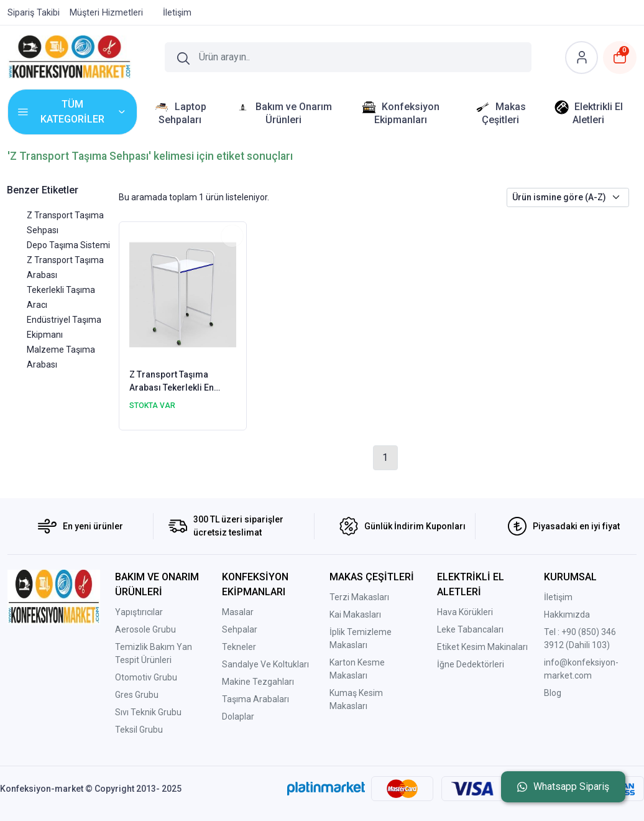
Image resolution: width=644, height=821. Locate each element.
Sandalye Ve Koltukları (265, 664)
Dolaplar (238, 717)
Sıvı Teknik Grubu (148, 712)
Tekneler (239, 647)
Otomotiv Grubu (146, 677)
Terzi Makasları (359, 597)
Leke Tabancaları (470, 629)
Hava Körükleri (465, 612)
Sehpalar (240, 629)
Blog (553, 693)
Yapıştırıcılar (139, 612)
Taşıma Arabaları (255, 699)
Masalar (238, 612)
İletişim (558, 597)
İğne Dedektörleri (471, 664)
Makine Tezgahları (258, 682)
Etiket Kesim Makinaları (482, 647)
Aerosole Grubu (145, 629)
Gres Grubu (137, 695)
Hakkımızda (567, 615)
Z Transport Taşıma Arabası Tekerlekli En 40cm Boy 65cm (172, 382)
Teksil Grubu (139, 730)
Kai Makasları (355, 615)
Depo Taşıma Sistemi (68, 245)
